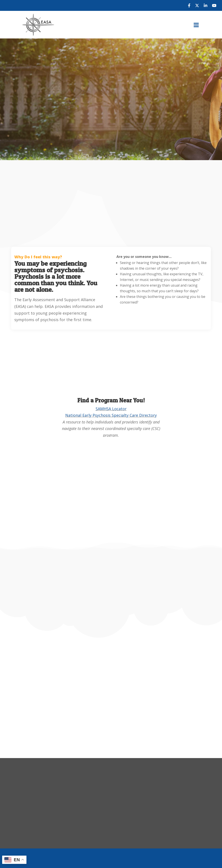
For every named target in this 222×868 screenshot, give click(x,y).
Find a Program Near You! (111, 400)
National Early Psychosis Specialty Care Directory (111, 415)
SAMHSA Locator (111, 409)
